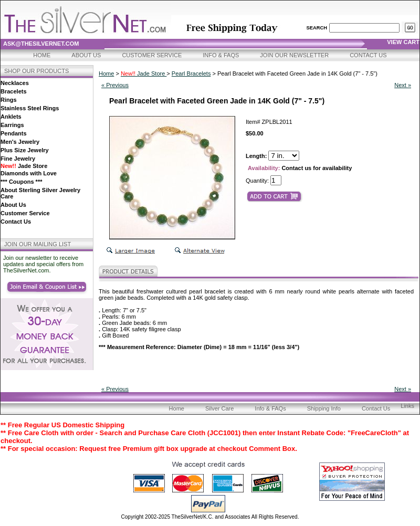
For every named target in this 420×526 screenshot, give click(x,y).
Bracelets (14, 91)
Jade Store (24, 166)
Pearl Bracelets (191, 73)
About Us (86, 55)
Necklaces (15, 83)
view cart (403, 42)
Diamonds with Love (29, 173)
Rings (9, 100)
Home (42, 55)
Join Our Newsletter (294, 55)
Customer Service (152, 55)
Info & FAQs (221, 55)
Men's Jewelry (20, 142)
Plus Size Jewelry (25, 150)
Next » (403, 85)
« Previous (115, 85)
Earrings (12, 125)
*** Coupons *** (21, 182)
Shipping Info (324, 408)
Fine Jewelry (18, 159)
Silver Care (219, 408)
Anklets (11, 117)
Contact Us (368, 55)
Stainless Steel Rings (30, 108)
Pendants (14, 133)
